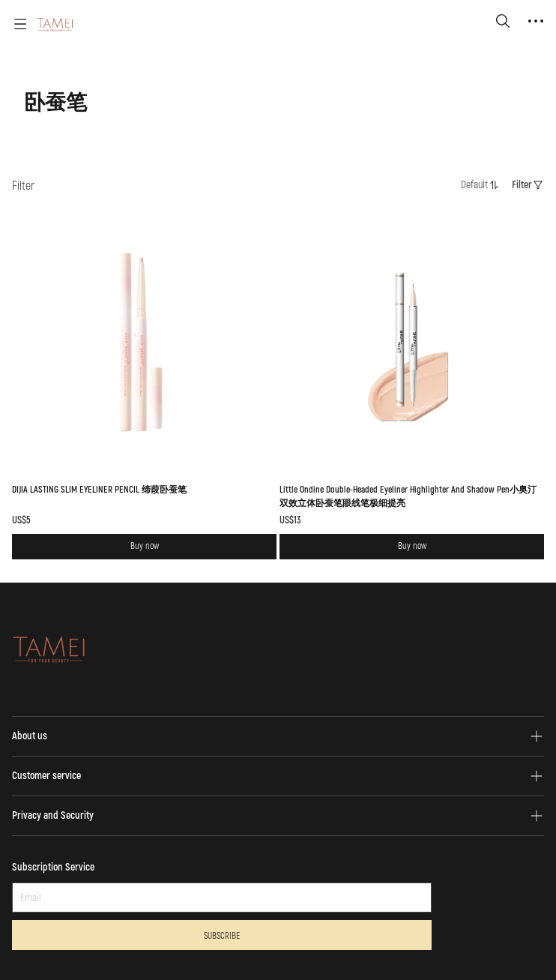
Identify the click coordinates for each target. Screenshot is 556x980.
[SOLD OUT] (144, 370)
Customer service (46, 776)
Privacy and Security (53, 815)
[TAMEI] (55, 24)
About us (30, 736)
